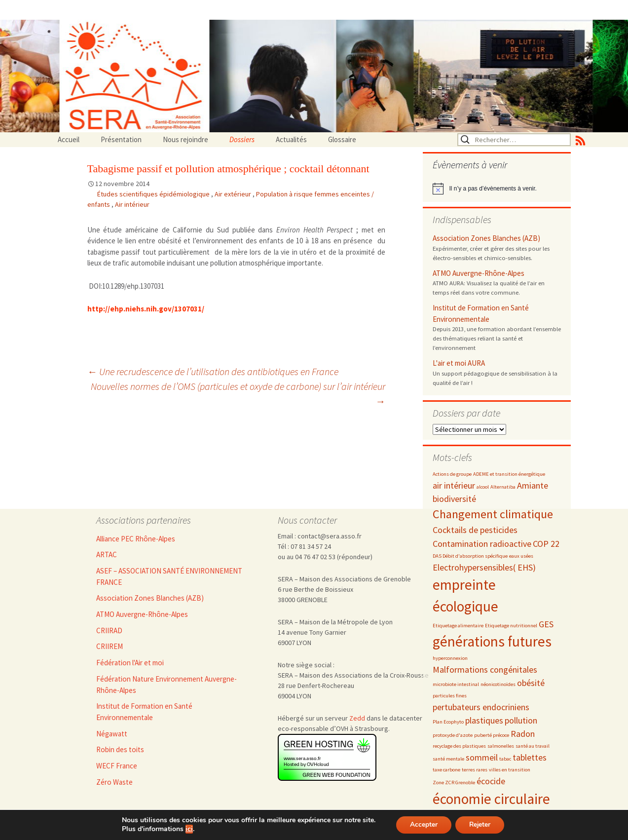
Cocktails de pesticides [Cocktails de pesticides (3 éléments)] (475, 530)
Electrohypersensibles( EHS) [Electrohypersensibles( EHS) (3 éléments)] (484, 567)
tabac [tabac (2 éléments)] (505, 759)
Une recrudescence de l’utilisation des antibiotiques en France (213, 371)
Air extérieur (234, 194)
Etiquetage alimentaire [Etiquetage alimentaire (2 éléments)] (458, 626)
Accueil (69, 139)
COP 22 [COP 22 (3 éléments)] (546, 544)
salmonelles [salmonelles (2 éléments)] (501, 746)
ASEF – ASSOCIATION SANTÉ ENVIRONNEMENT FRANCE (169, 576)
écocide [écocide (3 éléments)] (491, 781)
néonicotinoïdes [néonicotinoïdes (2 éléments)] (498, 684)
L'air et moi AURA (459, 363)
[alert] (497, 189)
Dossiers (242, 139)
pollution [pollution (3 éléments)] (521, 720)
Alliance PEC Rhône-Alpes (136, 539)
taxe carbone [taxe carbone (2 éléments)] (446, 770)
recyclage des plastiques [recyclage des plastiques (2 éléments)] (459, 746)
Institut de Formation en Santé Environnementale (481, 313)
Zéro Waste (114, 782)
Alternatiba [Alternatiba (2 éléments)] (503, 487)
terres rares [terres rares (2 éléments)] (475, 770)
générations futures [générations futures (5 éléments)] (492, 641)
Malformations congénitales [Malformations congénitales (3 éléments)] (485, 669)
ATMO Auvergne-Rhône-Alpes (479, 273)
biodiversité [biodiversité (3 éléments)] (454, 499)
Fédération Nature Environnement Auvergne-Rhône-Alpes (166, 685)
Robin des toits (120, 749)
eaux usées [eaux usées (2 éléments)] (521, 556)
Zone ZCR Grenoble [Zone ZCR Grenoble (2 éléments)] (454, 783)
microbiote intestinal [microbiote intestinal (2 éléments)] (456, 684)
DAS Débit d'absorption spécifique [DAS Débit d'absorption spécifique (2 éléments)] (470, 556)
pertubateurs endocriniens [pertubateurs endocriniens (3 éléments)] (481, 707)
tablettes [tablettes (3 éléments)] (530, 757)
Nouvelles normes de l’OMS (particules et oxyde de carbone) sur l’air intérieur (238, 394)
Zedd (357, 718)
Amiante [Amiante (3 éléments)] (533, 485)
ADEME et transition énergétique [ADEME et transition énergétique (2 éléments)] (509, 474)
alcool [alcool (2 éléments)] (483, 487)
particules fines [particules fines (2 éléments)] (450, 696)
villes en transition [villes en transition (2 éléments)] (510, 770)
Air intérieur (132, 204)
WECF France (117, 766)
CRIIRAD (109, 630)
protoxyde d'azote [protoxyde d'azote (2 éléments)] (453, 735)
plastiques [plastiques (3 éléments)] (484, 720)
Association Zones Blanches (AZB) (486, 238)
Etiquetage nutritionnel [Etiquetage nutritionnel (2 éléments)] (511, 626)
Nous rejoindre (185, 139)
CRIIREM (110, 646)
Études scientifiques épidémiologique (154, 194)
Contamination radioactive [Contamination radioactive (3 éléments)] (482, 544)
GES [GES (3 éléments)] (546, 624)
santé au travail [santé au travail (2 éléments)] (533, 746)
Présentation (121, 139)
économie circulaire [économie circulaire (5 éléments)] (491, 799)
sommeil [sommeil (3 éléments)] (482, 757)
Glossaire (342, 139)
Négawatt (112, 734)
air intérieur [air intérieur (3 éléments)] (454, 485)
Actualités (291, 139)
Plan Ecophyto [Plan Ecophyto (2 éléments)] (448, 722)
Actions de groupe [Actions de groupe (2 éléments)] (452, 474)
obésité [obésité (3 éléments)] (531, 683)
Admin (272, 835)
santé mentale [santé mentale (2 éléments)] (448, 759)
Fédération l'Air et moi (130, 663)
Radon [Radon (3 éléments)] (523, 734)
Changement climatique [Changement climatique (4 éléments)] (493, 514)
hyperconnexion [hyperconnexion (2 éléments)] (450, 658)
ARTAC (107, 554)
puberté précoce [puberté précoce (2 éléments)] (492, 735)
